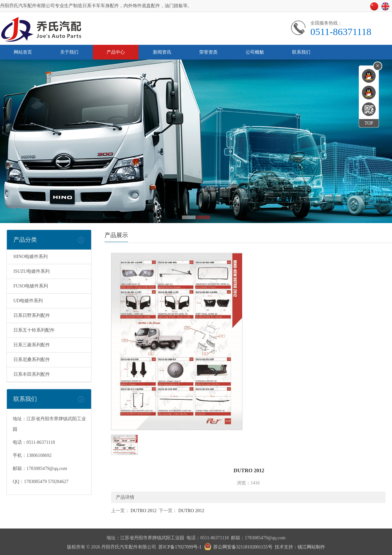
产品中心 (116, 52)
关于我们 (69, 52)
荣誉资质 (208, 52)
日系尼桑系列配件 (32, 360)
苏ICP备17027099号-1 (180, 547)
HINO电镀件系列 (31, 257)
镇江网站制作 (311, 547)
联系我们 (301, 52)
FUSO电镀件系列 (31, 286)
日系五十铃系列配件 (34, 330)
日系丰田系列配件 (32, 374)
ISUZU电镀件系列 (32, 271)
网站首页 (23, 52)
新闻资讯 (162, 52)
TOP (369, 123)
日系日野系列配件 (32, 315)
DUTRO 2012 (143, 511)
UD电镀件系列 (28, 301)
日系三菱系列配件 (32, 345)
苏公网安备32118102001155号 (243, 547)
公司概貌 (255, 52)
